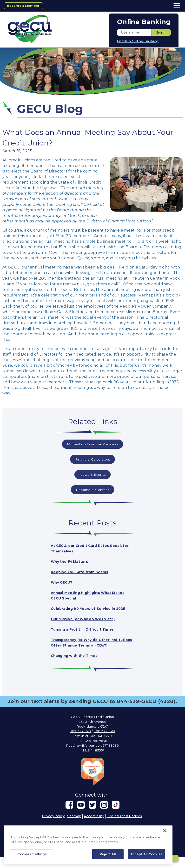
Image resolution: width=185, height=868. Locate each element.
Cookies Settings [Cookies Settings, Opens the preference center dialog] (32, 854)
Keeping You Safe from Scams (84, 572)
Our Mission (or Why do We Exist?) (88, 624)
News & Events (92, 474)
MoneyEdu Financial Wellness (92, 444)
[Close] (165, 831)
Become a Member (26, 6)
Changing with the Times (78, 667)
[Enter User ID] (134, 32)
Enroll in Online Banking (138, 41)
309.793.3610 (81, 742)
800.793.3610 (104, 742)
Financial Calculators (92, 459)
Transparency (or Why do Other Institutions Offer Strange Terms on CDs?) (89, 651)
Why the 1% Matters (72, 561)
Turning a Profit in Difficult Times (87, 635)
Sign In (161, 32)
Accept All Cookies (146, 854)
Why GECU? (63, 582)
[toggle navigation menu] (175, 6)
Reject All (108, 854)
